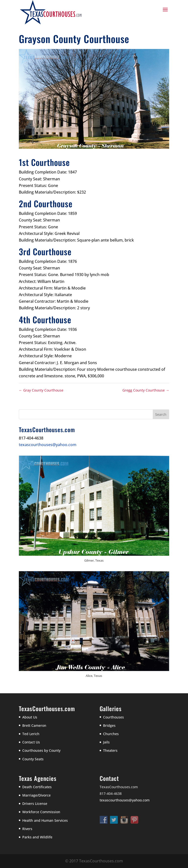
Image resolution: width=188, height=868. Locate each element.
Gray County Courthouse (41, 390)
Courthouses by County (41, 750)
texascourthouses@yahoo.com (48, 445)
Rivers (27, 829)
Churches (111, 734)
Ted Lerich (31, 734)
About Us (30, 717)
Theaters (110, 750)
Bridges (109, 725)
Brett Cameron (34, 725)
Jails (106, 742)
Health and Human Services (45, 820)
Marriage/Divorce (36, 795)
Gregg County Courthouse (146, 390)
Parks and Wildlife (37, 837)
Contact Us (31, 742)
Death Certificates (37, 787)
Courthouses (113, 717)
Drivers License (35, 804)
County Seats (33, 759)
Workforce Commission (41, 812)
